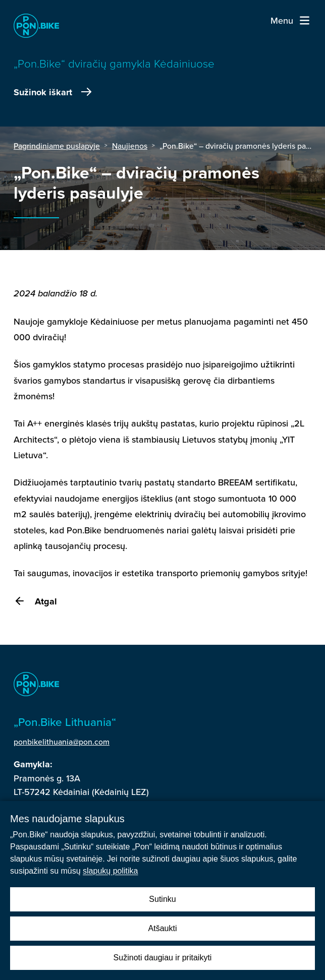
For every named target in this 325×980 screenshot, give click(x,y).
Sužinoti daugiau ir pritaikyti (163, 958)
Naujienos (130, 146)
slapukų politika (110, 871)
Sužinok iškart (53, 92)
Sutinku (162, 899)
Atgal (35, 601)
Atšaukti (163, 928)
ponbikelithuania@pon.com (62, 742)
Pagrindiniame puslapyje (57, 146)
